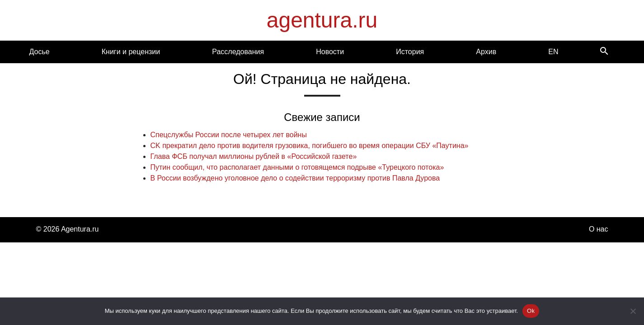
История (410, 52)
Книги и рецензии (131, 52)
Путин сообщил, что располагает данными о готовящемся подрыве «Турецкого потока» (297, 167)
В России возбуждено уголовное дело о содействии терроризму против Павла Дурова (295, 178)
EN (553, 52)
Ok (531, 311)
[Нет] (633, 311)
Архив (486, 52)
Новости (330, 52)
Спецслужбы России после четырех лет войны (229, 135)
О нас (599, 229)
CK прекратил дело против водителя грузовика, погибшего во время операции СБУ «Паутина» (310, 146)
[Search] (604, 52)
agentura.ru (322, 20)
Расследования (238, 52)
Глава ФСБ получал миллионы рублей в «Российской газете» (254, 156)
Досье (40, 52)
